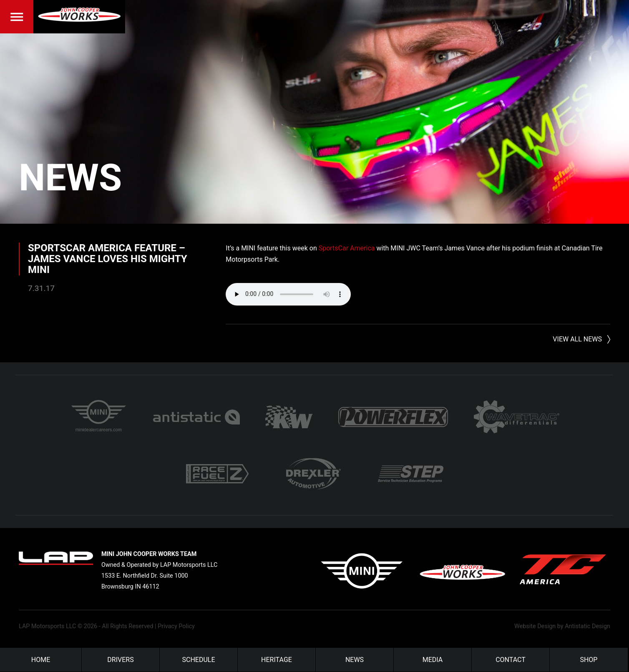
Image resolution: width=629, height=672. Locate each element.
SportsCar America (347, 248)
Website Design (535, 626)
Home (41, 660)
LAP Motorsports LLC (47, 626)
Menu (17, 17)
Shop (589, 660)
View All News (577, 339)
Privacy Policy (176, 626)
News (70, 178)
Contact (511, 660)
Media (433, 660)
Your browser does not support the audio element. (288, 294)
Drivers (120, 660)
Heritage (277, 660)
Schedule (199, 660)
